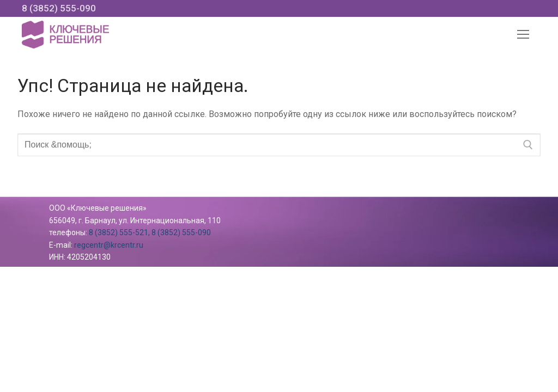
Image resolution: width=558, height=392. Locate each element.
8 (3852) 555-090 (59, 8)
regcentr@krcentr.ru (109, 245)
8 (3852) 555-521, (119, 232)
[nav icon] (523, 35)
